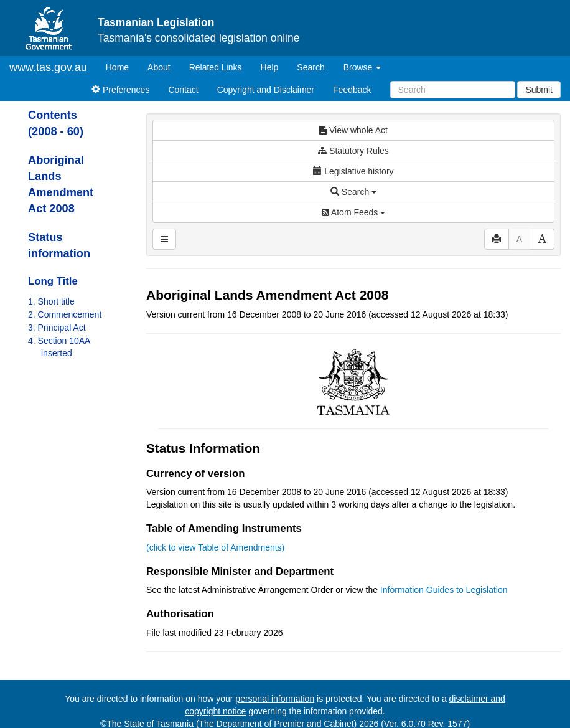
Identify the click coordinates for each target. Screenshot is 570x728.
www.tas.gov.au (48, 67)
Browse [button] (362, 67)
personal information (275, 699)
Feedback (352, 90)
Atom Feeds (353, 212)
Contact (183, 90)
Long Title (53, 281)
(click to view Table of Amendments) (215, 547)
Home (122, 66)
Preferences (120, 90)
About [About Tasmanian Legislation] (159, 67)
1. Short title (51, 301)
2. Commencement (65, 314)
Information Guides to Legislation (444, 590)
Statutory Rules (353, 151)
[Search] (453, 90)
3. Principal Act (57, 328)
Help (270, 67)
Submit (539, 90)
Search (311, 67)
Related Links (216, 67)
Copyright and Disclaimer (266, 90)
